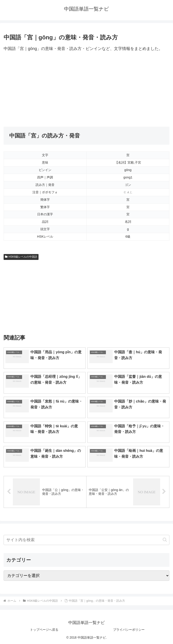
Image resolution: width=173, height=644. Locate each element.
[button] (165, 540)
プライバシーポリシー (129, 630)
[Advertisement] (86, 90)
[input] (86, 540)
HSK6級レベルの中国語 (21, 257)
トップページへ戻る (44, 630)
